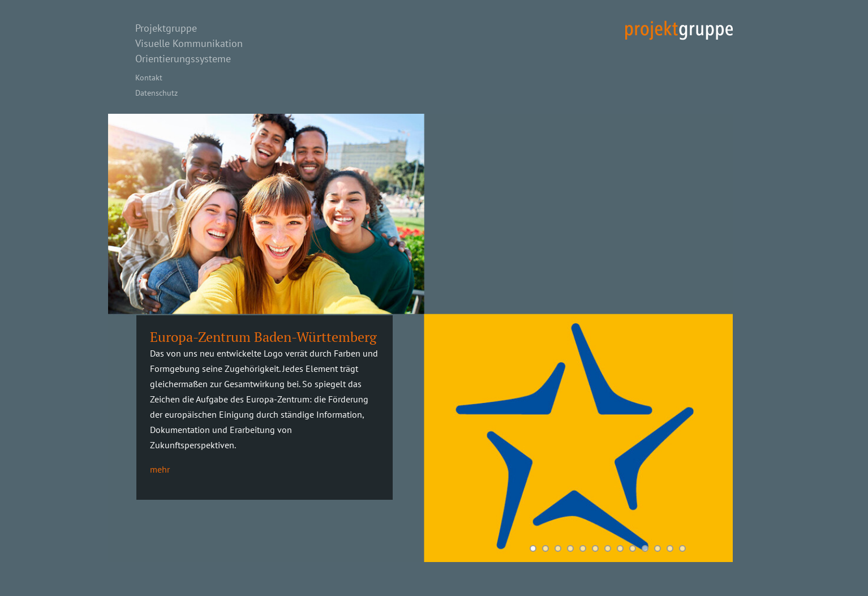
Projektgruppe (166, 28)
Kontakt (149, 77)
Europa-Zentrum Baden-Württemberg (263, 337)
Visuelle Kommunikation (189, 43)
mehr (160, 469)
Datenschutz (156, 93)
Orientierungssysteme (183, 59)
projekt (679, 30)
